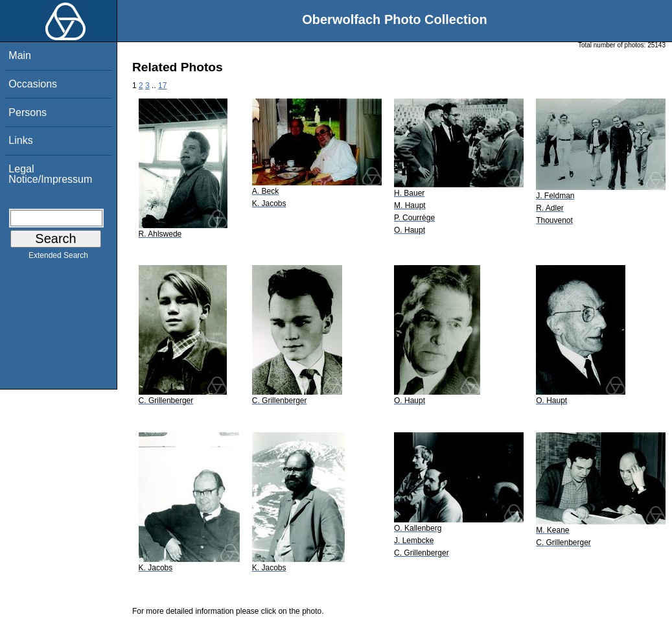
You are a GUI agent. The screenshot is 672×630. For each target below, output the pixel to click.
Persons (28, 112)
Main (20, 55)
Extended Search (58, 258)
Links (20, 140)
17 (162, 86)
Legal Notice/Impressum (50, 174)
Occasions (33, 84)
